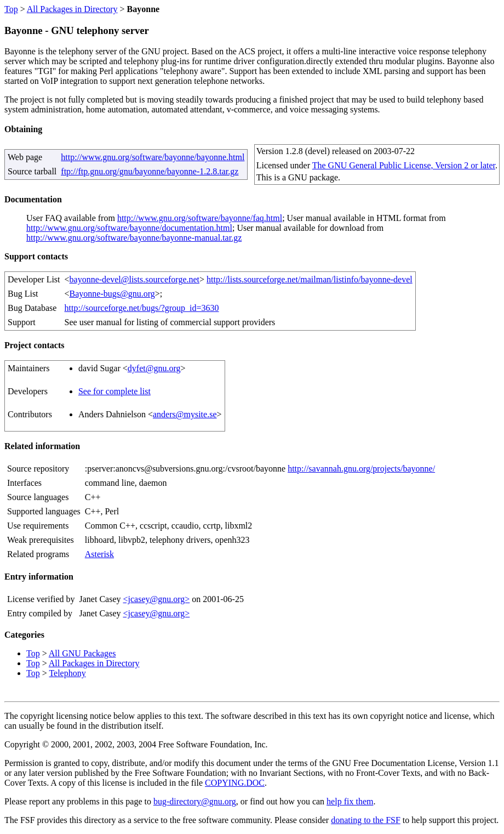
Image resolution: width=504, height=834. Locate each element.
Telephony (67, 673)
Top (11, 9)
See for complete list (114, 391)
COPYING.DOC (235, 783)
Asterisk (99, 554)
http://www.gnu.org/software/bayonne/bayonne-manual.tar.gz (134, 238)
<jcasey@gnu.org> (156, 599)
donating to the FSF (366, 820)
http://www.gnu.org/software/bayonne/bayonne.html (153, 157)
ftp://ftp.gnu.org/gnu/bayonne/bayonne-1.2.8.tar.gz (150, 171)
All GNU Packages (82, 653)
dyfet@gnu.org (154, 368)
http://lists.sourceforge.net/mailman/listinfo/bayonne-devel (310, 279)
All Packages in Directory (72, 9)
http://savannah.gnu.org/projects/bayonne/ (361, 469)
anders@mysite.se (185, 414)
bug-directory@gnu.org (195, 801)
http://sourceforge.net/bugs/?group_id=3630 (142, 308)
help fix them (350, 801)
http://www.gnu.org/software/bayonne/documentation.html (129, 228)
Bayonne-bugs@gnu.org (112, 294)
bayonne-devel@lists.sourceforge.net (134, 279)
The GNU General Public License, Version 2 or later (404, 165)
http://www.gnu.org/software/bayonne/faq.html (200, 218)
